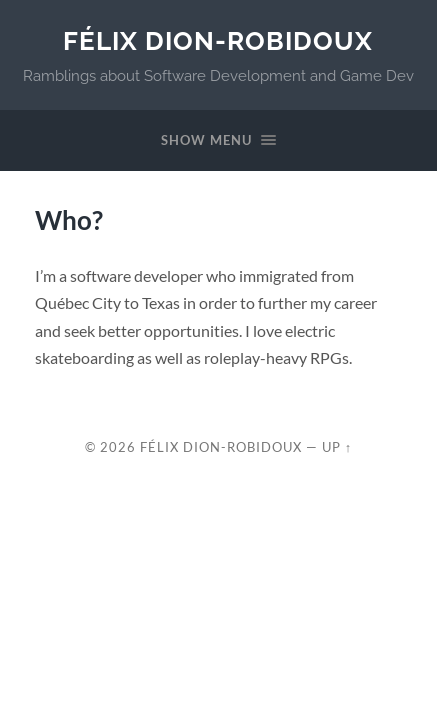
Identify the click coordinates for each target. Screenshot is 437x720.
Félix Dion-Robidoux (218, 40)
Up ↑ (337, 447)
